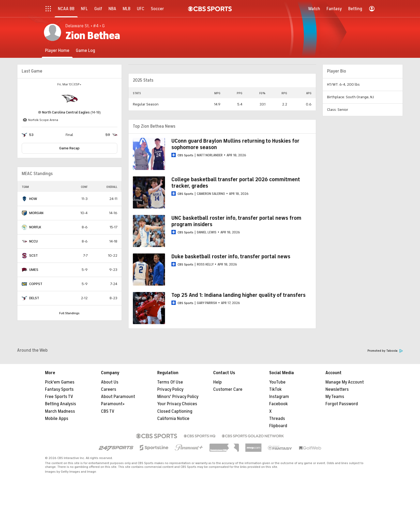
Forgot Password (342, 404)
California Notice (173, 419)
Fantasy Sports (59, 389)
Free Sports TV (59, 397)
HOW (33, 199)
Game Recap (69, 148)
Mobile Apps (57, 419)
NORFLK (35, 227)
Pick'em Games (60, 382)
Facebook (278, 404)
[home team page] (69, 99)
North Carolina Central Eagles (66, 112)
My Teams (335, 397)
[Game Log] (85, 50)
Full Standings (69, 313)
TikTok (275, 389)
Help (217, 382)
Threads (277, 419)
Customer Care (228, 389)
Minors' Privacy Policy (178, 397)
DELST (34, 298)
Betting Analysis (61, 404)
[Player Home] (57, 50)
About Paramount (118, 397)
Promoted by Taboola (385, 351)
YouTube (277, 382)
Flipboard (278, 426)
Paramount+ (113, 404)
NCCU (33, 241)
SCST (33, 255)
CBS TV (108, 411)
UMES (34, 270)
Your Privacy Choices (177, 404)
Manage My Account (345, 382)
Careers (109, 389)
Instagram (279, 397)
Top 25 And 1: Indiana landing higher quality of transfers (239, 295)
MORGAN (36, 213)
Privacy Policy (170, 389)
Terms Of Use (170, 382)
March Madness (60, 411)
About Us (110, 382)
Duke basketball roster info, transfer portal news (231, 257)
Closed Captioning (175, 411)
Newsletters (337, 389)
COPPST (36, 284)
